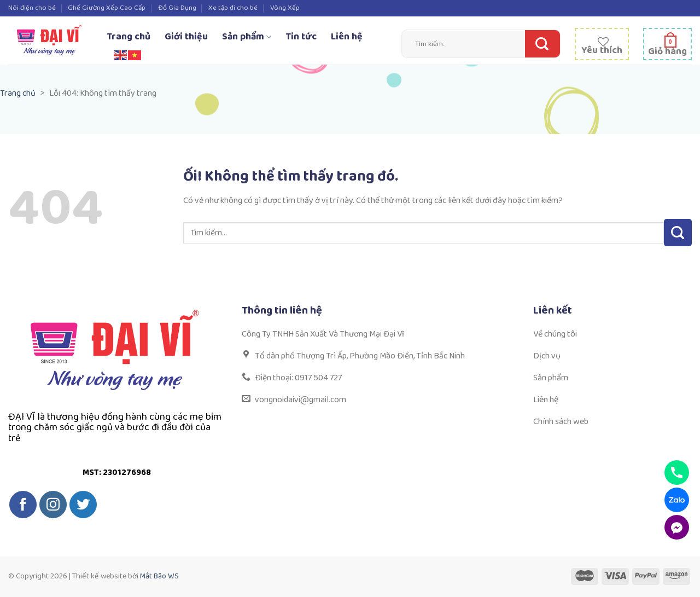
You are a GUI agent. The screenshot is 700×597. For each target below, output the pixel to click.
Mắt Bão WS (159, 576)
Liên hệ (347, 37)
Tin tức (301, 37)
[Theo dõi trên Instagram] (53, 505)
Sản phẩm (247, 37)
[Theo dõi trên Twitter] (83, 505)
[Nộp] (540, 44)
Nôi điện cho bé (32, 8)
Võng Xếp (285, 8)
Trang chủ (129, 37)
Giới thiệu (186, 37)
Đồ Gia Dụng (177, 8)
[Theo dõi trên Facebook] (23, 505)
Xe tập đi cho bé (233, 8)
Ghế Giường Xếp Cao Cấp (107, 8)
